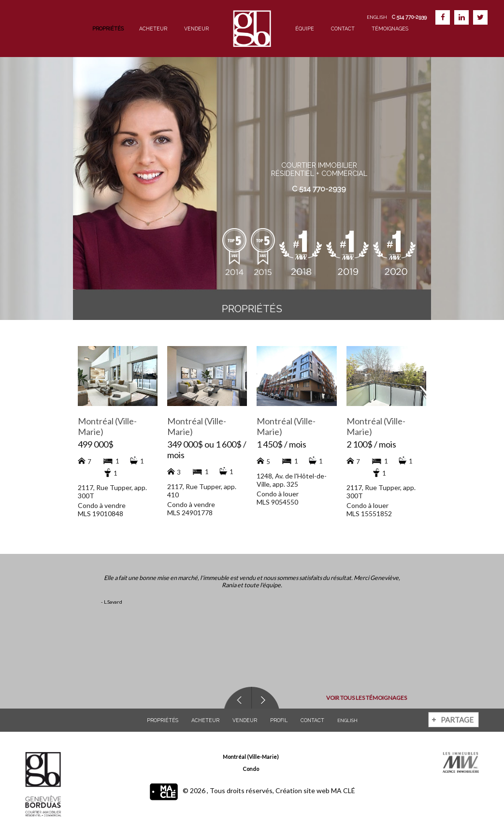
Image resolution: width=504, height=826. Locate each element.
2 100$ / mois (371, 444)
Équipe (305, 29)
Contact (343, 29)
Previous (238, 698)
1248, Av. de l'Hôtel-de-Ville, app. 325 (292, 480)
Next (265, 698)
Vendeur (196, 29)
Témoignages (390, 29)
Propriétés (108, 29)
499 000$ (96, 444)
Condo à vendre (102, 505)
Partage (457, 720)
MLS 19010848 (101, 514)
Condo (251, 769)
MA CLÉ (343, 790)
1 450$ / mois (281, 444)
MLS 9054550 (277, 502)
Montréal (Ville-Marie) (251, 757)
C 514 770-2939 (319, 189)
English (377, 17)
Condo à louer (278, 494)
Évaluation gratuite (319, 207)
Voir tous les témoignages (359, 698)
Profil (279, 720)
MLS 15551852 (369, 514)
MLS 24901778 (190, 513)
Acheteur (153, 29)
